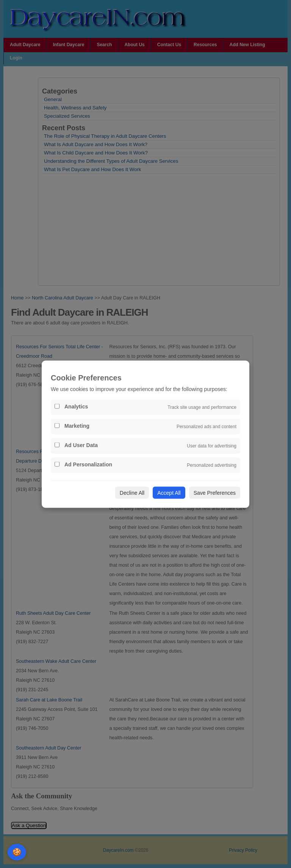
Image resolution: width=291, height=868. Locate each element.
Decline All (132, 492)
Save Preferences (215, 492)
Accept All (169, 492)
